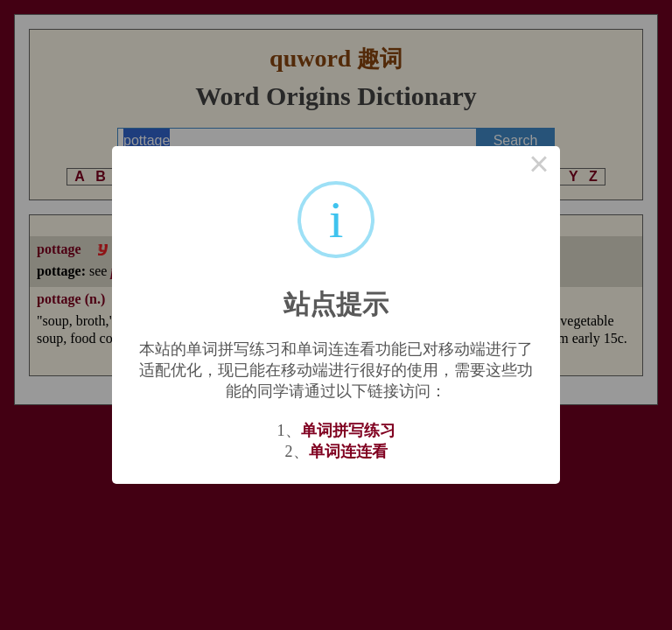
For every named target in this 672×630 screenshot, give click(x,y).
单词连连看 (348, 451)
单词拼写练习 (348, 430)
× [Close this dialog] (539, 167)
